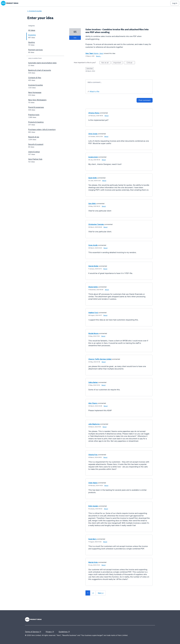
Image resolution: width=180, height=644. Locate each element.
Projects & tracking (36, 122)
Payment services (35, 50)
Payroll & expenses (36, 107)
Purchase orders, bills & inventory (42, 129)
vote (75, 38)
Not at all (106, 63)
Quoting (31, 42)
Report (107, 116)
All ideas (32, 30)
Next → (101, 593)
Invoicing (32, 35)
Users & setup (34, 152)
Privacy (50, 632)
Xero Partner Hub (35, 159)
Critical (131, 63)
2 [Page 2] (93, 593)
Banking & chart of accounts (40, 70)
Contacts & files (35, 78)
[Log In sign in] (175, 3)
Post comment (145, 100)
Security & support (36, 144)
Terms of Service (34, 632)
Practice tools (34, 115)
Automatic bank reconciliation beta (42, 63)
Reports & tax (34, 137)
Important (118, 63)
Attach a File (94, 92)
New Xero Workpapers (37, 100)
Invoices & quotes (36, 85)
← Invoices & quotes (34, 11)
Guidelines (65, 632)
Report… (99, 56)
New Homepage (35, 92)
